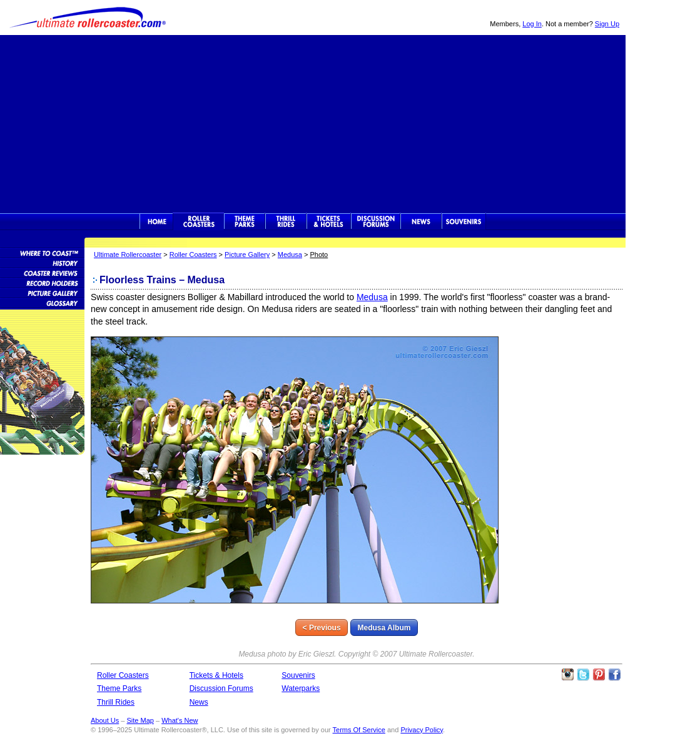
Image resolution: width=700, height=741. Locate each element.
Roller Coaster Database (42, 253)
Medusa (290, 255)
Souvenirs (464, 221)
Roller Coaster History (42, 263)
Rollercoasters (199, 221)
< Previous (322, 628)
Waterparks (301, 688)
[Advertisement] (313, 123)
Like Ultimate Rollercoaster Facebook (614, 675)
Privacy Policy (422, 730)
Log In (532, 24)
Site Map (140, 720)
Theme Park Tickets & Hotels (329, 221)
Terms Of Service (359, 730)
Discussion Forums (376, 221)
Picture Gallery (247, 255)
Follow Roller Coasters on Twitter (583, 675)
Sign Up (607, 24)
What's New (180, 720)
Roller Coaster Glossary (42, 303)
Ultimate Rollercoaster (88, 18)
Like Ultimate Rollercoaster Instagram (567, 675)
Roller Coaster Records (42, 283)
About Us (105, 720)
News (421, 221)
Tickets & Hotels (216, 675)
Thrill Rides (286, 221)
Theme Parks (245, 221)
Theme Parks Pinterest (599, 675)
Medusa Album (384, 628)
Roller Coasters (193, 255)
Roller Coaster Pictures (42, 293)
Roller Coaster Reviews (42, 273)
